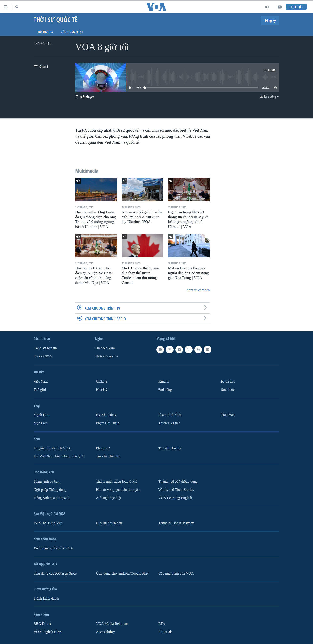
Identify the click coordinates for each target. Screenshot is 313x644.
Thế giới (40, 389)
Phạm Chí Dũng (108, 423)
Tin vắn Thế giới (108, 456)
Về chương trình (72, 32)
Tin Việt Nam (105, 348)
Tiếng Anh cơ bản (47, 481)
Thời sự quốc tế (106, 356)
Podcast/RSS (43, 356)
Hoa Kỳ (102, 389)
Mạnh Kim (41, 415)
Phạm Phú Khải (170, 415)
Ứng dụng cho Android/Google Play (122, 573)
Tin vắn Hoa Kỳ (170, 448)
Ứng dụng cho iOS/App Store (55, 573)
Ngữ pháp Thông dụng (50, 490)
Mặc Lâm (41, 423)
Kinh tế (164, 382)
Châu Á (102, 382)
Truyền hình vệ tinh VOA (52, 448)
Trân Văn (228, 415)
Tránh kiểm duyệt (46, 598)
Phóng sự (103, 448)
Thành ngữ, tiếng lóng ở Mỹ (117, 481)
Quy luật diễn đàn (109, 523)
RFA (162, 624)
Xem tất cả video (198, 290)
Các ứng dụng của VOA (176, 573)
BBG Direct (42, 624)
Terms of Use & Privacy (176, 523)
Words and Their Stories (176, 490)
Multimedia (45, 32)
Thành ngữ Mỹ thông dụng (178, 481)
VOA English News (48, 632)
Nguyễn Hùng (106, 415)
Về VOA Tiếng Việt (48, 523)
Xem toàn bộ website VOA (53, 548)
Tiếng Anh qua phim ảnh (52, 498)
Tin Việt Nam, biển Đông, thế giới (59, 456)
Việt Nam (41, 382)
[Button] (41, 67)
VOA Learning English (175, 498)
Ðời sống (165, 389)
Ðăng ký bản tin (45, 348)
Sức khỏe (228, 389)
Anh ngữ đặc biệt (109, 498)
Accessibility (105, 632)
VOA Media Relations (112, 624)
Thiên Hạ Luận (169, 423)
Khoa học (228, 382)
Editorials (165, 632)
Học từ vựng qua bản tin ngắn (118, 490)
